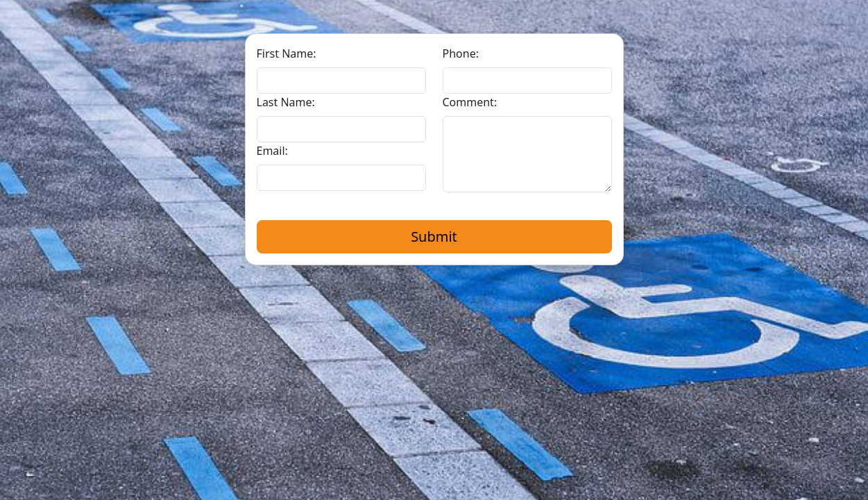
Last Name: (286, 102)
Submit (434, 236)
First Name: (287, 53)
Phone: (461, 53)
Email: (272, 151)
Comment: (470, 102)
